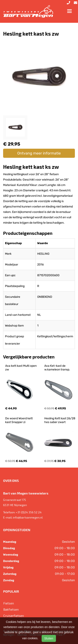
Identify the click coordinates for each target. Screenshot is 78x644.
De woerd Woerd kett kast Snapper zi (19, 420)
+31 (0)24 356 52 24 (29, 512)
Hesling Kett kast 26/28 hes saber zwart (60, 420)
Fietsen (9, 603)
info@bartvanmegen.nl (28, 517)
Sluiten (49, 638)
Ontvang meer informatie (39, 153)
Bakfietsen (11, 609)
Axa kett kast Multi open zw (21, 368)
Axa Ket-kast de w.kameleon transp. (57, 368)
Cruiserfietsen (14, 616)
